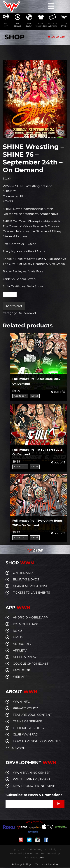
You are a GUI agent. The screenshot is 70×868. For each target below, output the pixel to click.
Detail (35, 396)
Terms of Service (47, 864)
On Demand (27, 313)
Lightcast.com (35, 858)
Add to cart (14, 306)
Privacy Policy (21, 864)
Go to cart (56, 37)
